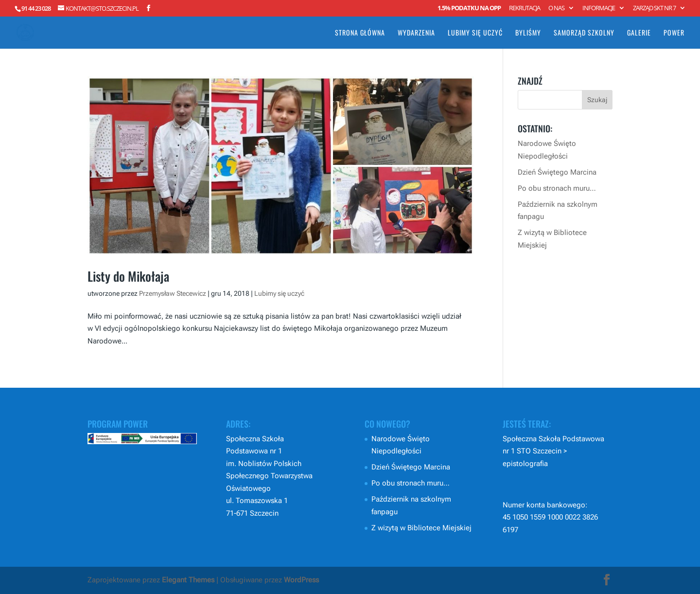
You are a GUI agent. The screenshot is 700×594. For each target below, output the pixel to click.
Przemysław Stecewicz (173, 293)
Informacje (599, 9)
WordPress (301, 580)
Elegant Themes (188, 580)
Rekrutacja (525, 9)
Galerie (639, 33)
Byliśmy (528, 33)
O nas (556, 9)
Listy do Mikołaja (128, 276)
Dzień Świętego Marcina (557, 172)
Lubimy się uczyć (475, 33)
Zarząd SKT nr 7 (654, 9)
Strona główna (360, 33)
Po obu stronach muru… (557, 188)
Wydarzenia (416, 33)
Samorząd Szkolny (584, 33)
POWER (674, 33)
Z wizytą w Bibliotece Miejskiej (421, 528)
